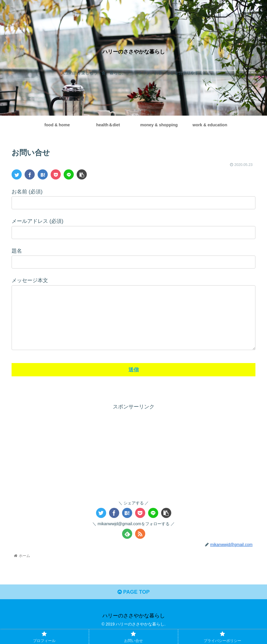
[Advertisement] (133, 463)
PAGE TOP (133, 604)
